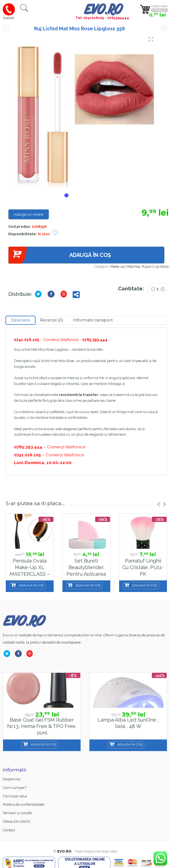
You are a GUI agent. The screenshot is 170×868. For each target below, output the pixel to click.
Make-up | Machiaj (125, 266)
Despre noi (12, 779)
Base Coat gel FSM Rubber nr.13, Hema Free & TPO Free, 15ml (42, 726)
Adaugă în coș (60, 255)
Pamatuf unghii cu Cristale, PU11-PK (143, 567)
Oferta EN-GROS (16, 822)
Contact (9, 830)
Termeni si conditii (17, 813)
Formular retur (15, 796)
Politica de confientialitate (24, 804)
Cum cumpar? (15, 788)
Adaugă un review (29, 214)
